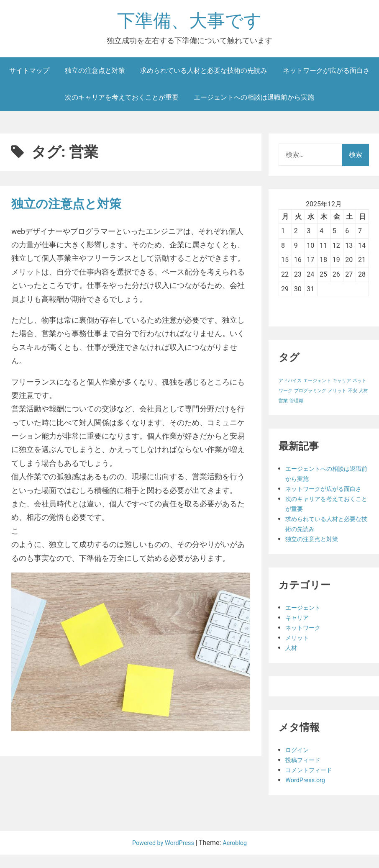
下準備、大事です (189, 22)
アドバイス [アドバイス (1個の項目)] (290, 384)
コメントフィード (312, 783)
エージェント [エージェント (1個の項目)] (317, 384)
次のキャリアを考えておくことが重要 (122, 100)
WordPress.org (307, 793)
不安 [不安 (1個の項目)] (353, 394)
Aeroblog (238, 856)
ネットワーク (305, 641)
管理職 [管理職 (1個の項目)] (296, 404)
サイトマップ (29, 73)
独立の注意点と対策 (95, 73)
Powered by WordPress (163, 856)
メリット (299, 651)
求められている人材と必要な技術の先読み (204, 73)
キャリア (299, 631)
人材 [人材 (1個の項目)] (364, 394)
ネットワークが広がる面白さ (326, 73)
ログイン (299, 763)
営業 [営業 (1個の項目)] (283, 404)
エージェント (305, 621)
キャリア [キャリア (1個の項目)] (342, 384)
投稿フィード (305, 773)
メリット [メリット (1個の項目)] (337, 394)
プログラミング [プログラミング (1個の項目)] (310, 394)
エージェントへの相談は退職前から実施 (254, 100)
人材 (292, 661)
